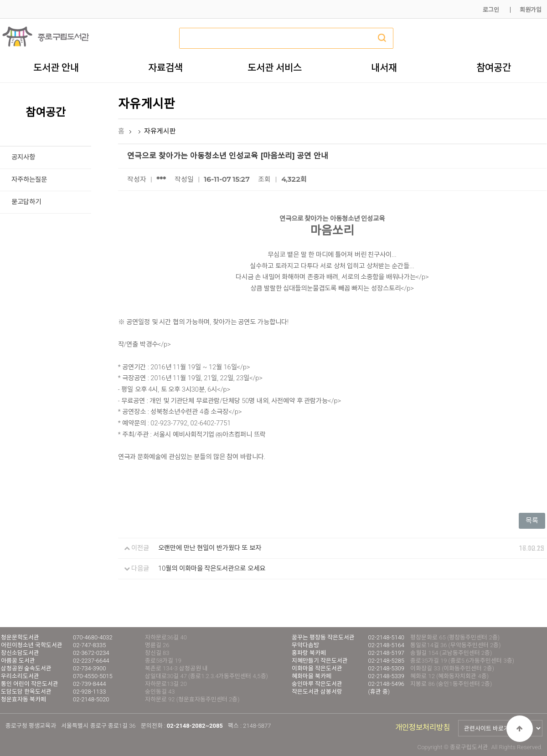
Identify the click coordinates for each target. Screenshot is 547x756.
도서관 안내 (56, 67)
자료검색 (165, 67)
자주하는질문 (29, 180)
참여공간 (494, 67)
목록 (532, 521)
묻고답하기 (26, 202)
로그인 (491, 10)
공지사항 (23, 157)
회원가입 (531, 10)
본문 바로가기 (0, 0)
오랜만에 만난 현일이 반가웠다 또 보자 (210, 548)
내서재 (384, 67)
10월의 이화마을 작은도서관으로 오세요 (212, 569)
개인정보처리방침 (423, 728)
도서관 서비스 (275, 67)
